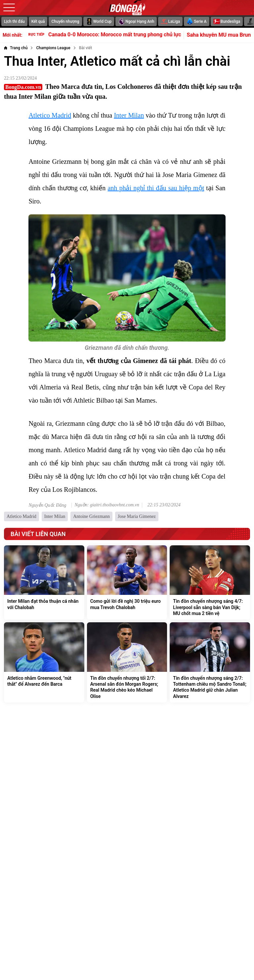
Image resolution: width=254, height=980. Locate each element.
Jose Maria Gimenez (137, 516)
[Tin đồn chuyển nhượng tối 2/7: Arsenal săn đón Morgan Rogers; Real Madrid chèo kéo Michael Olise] (127, 662)
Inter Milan (129, 115)
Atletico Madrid (50, 115)
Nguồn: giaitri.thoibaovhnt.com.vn (107, 505)
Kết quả (38, 21)
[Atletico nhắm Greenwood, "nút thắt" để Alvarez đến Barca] (44, 662)
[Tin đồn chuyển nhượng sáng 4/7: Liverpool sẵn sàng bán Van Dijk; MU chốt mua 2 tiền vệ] (210, 582)
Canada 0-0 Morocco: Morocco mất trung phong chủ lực (109, 34)
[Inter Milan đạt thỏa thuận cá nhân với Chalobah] (44, 582)
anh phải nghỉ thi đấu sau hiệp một (156, 188)
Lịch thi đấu (14, 21)
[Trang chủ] (16, 48)
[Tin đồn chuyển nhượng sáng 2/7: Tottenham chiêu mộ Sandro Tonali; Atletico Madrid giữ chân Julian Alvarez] (210, 662)
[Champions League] (53, 48)
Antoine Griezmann (91, 516)
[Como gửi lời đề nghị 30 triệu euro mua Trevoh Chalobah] (127, 582)
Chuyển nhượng (65, 21)
